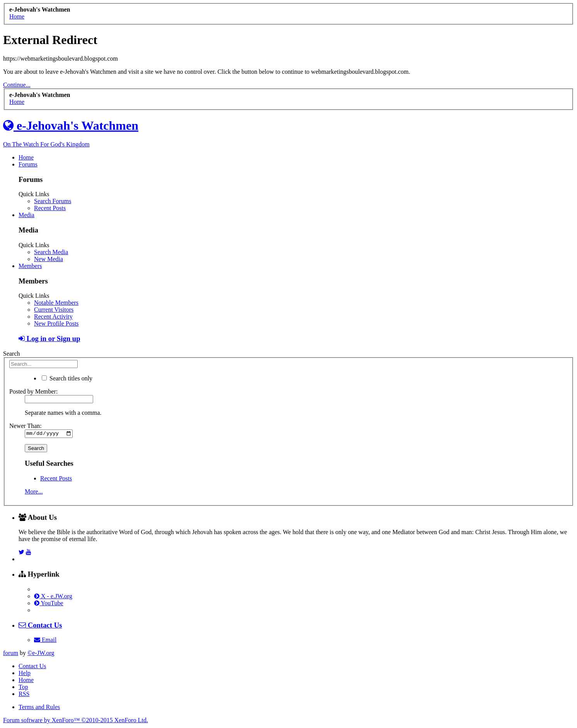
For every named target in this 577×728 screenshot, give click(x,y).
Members (30, 266)
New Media (49, 259)
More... (34, 493)
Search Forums (53, 201)
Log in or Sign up (49, 339)
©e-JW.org (41, 654)
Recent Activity (53, 316)
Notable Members (56, 303)
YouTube (49, 604)
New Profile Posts (56, 323)
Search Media (51, 252)
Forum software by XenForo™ (76, 721)
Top (23, 688)
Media (26, 215)
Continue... (17, 85)
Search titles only (67, 378)
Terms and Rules (39, 708)
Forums (28, 164)
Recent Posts (50, 208)
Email (45, 641)
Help (25, 674)
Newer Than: (26, 426)
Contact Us (32, 667)
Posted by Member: (33, 391)
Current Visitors (54, 310)
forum (11, 654)
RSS (24, 695)
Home (26, 157)
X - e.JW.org (53, 597)
